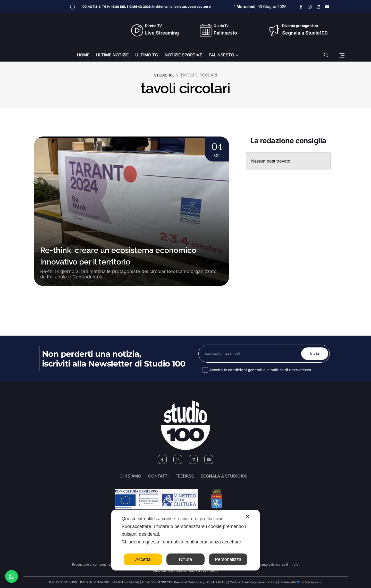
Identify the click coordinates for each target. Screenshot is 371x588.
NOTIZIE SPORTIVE (183, 55)
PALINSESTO (221, 55)
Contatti (158, 476)
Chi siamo (130, 476)
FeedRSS (185, 476)
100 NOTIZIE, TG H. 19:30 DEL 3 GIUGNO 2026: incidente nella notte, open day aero (146, 7)
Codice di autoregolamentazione (253, 582)
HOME (83, 55)
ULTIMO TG (147, 55)
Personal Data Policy (189, 582)
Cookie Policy (217, 582)
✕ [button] (247, 517)
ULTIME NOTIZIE (112, 55)
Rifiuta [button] (185, 559)
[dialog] (185, 540)
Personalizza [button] (228, 559)
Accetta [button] (143, 559)
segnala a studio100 (224, 476)
